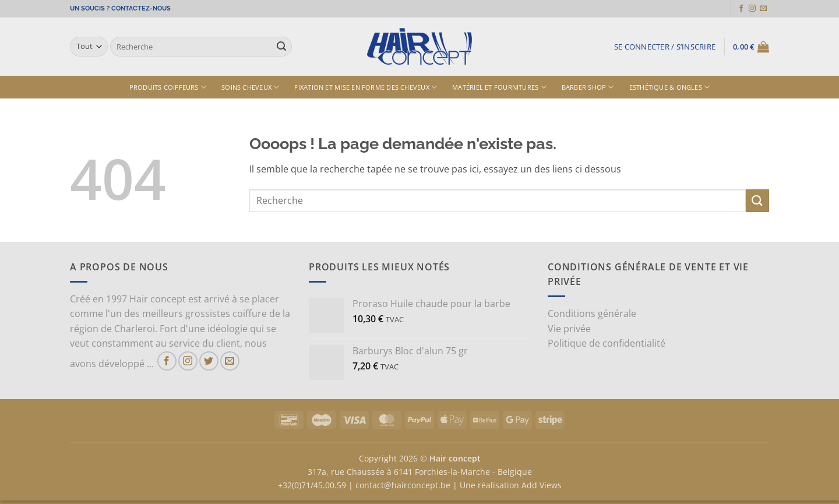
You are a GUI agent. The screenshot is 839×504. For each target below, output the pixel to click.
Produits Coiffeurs (168, 87)
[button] (665, 47)
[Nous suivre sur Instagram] (752, 9)
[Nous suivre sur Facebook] (741, 9)
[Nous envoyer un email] (763, 9)
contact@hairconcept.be (403, 485)
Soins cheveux (250, 87)
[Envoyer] (281, 47)
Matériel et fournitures (499, 87)
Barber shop (588, 87)
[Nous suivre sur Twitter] (209, 361)
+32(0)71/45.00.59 (312, 485)
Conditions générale (592, 313)
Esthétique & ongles (670, 87)
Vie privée (569, 329)
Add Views (542, 485)
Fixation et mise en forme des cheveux (366, 87)
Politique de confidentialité (607, 343)
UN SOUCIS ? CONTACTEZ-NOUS (120, 8)
